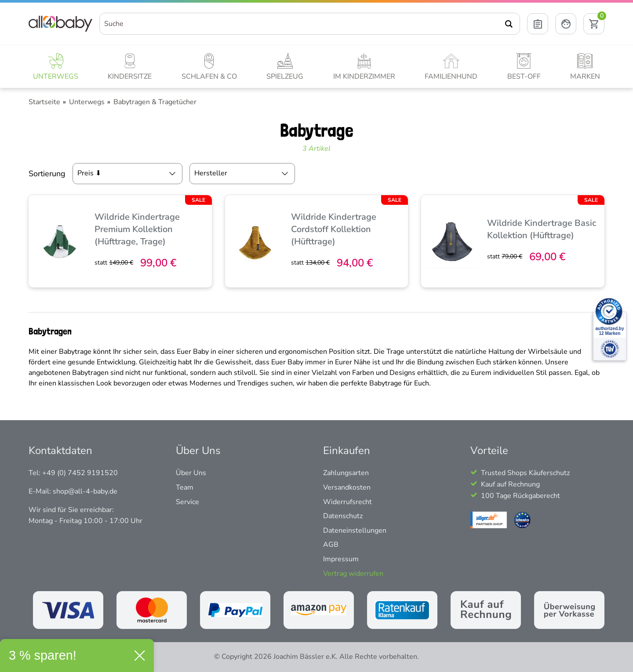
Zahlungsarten (346, 473)
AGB (331, 545)
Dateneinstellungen (355, 530)
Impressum (341, 559)
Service (187, 502)
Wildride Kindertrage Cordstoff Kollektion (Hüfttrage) (334, 229)
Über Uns (191, 473)
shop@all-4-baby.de (85, 491)
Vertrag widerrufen (353, 574)
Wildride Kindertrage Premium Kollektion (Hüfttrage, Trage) (137, 229)
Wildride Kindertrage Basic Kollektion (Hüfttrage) (542, 229)
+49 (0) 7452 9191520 (80, 473)
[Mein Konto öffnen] (566, 24)
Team (185, 487)
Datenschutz (343, 516)
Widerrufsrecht (347, 502)
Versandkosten (347, 487)
